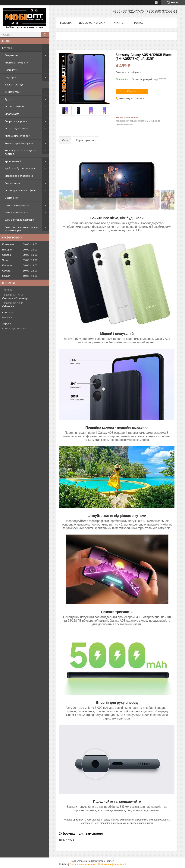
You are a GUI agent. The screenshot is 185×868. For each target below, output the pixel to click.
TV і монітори (13, 92)
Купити (132, 91)
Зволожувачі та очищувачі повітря (21, 152)
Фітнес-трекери (14, 106)
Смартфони (12, 55)
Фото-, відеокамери (17, 128)
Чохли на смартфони (17, 205)
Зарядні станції (14, 84)
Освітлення (11, 198)
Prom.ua (110, 861)
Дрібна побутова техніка (20, 168)
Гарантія (119, 23)
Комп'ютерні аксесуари (19, 143)
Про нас (138, 23)
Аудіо (8, 99)
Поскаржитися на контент (83, 864)
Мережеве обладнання (19, 176)
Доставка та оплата (92, 23)
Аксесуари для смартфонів (20, 190)
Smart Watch (12, 114)
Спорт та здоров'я (16, 121)
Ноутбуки (10, 77)
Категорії (8, 48)
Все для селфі (13, 183)
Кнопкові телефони (16, 63)
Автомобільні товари (17, 136)
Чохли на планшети (17, 212)
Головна (66, 23)
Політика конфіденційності (112, 864)
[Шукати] (45, 35)
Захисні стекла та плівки (19, 220)
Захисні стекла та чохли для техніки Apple (21, 229)
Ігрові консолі (13, 161)
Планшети (11, 70)
